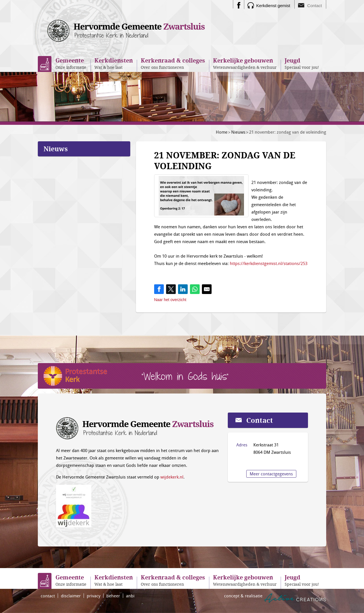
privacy (94, 596)
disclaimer (71, 596)
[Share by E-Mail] (207, 289)
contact (48, 596)
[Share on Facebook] (159, 289)
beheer (113, 596)
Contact (315, 6)
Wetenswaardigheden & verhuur (245, 63)
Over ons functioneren (173, 63)
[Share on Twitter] (171, 289)
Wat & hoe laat (114, 63)
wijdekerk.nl (172, 477)
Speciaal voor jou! (302, 63)
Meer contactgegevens (271, 474)
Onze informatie (71, 63)
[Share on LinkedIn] (183, 289)
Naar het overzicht (170, 300)
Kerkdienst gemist (273, 6)
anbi (130, 596)
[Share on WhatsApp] (195, 289)
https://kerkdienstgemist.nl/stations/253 (269, 263)
